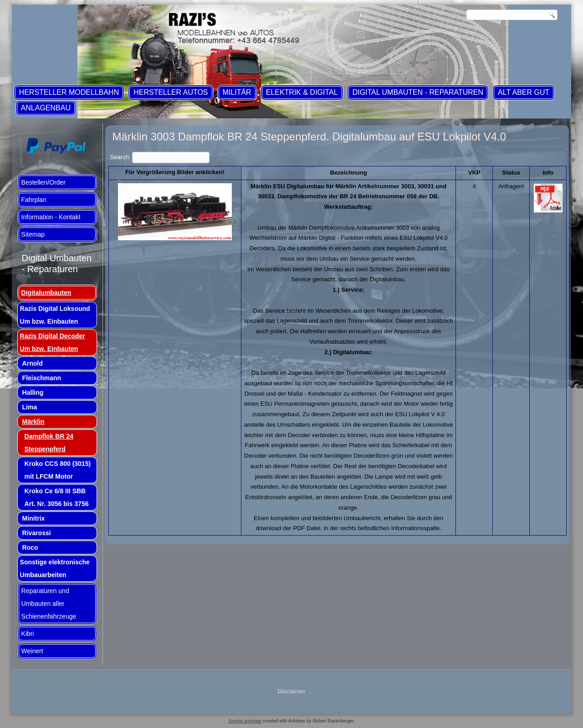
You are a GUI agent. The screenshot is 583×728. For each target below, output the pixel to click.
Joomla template (245, 721)
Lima (30, 407)
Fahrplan (34, 200)
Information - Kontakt (51, 217)
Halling (33, 392)
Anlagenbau (46, 108)
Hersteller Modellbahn (69, 92)
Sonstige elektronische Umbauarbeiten (55, 568)
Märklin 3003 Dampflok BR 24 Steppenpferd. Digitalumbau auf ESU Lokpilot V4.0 (309, 137)
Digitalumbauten (46, 293)
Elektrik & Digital (302, 92)
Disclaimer (292, 691)
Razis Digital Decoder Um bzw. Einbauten (53, 342)
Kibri (28, 634)
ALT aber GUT (524, 92)
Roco (30, 547)
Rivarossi (37, 533)
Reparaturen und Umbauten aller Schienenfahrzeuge (49, 604)
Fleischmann (42, 378)
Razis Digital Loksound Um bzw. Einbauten (55, 315)
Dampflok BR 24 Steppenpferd (49, 443)
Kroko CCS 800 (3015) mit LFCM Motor (58, 470)
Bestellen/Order (43, 182)
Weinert (32, 651)
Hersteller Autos (171, 92)
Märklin (33, 422)
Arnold (33, 363)
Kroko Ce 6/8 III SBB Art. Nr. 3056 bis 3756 (57, 497)
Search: (160, 157)
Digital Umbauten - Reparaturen (418, 92)
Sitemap (33, 234)
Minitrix (34, 518)
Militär (237, 92)
